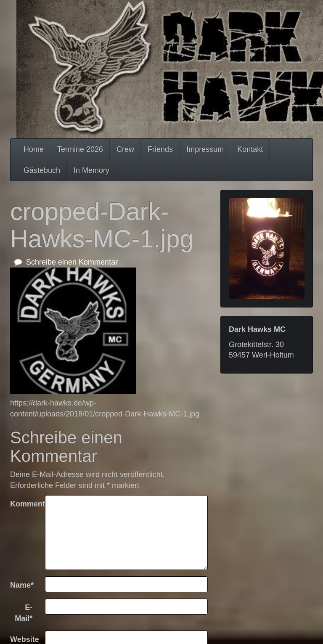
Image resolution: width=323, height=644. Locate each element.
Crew (125, 149)
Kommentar (24, 504)
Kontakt (250, 149)
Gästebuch (42, 170)
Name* (22, 585)
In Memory (91, 170)
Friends (160, 149)
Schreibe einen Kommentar (66, 262)
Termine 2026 (80, 149)
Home (34, 149)
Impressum (205, 149)
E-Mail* (24, 613)
